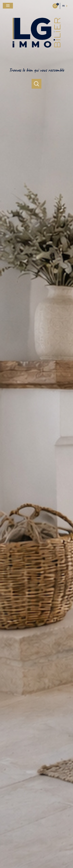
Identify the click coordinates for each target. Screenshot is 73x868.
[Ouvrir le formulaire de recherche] (36, 84)
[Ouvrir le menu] (8, 6)
